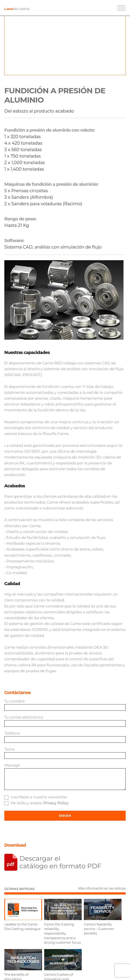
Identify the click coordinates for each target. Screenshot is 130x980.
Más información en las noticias (102, 888)
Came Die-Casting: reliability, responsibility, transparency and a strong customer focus (63, 933)
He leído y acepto (36, 803)
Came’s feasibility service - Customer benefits (99, 929)
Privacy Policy (56, 803)
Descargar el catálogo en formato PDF (60, 862)
